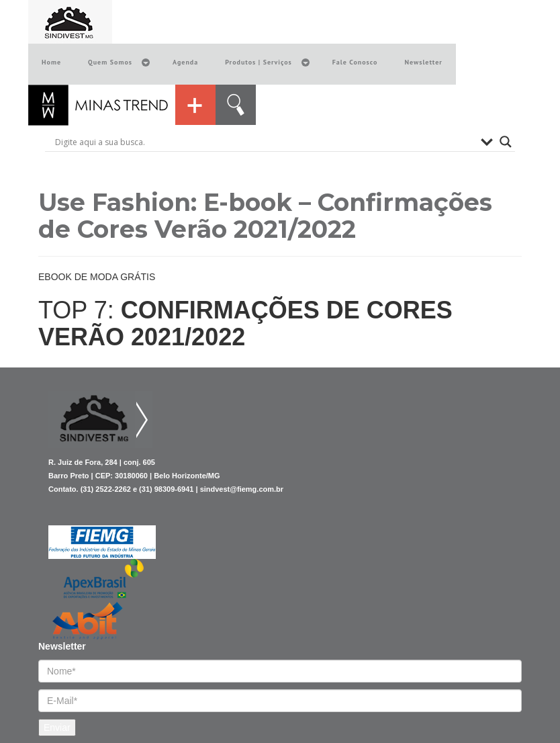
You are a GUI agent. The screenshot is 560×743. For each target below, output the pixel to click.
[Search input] (265, 142)
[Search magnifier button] (506, 142)
